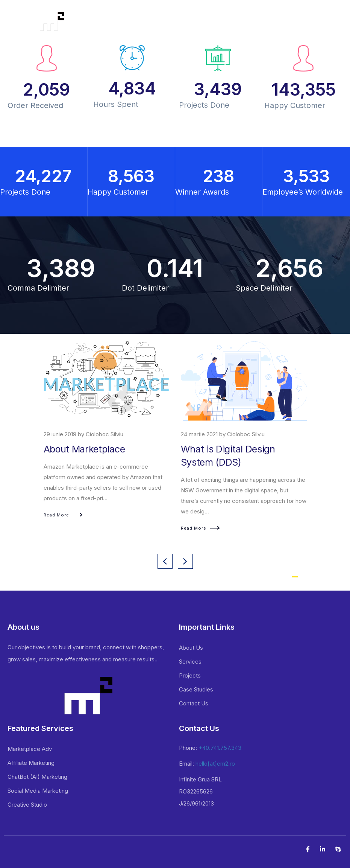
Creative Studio (27, 805)
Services (190, 662)
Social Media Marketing (38, 791)
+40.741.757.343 (220, 748)
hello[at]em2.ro (215, 764)
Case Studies (196, 689)
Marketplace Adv (30, 749)
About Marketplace (222, 449)
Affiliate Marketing (31, 763)
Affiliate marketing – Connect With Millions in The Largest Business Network (106, 462)
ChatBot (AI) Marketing (37, 777)
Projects (190, 675)
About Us (191, 648)
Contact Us (194, 703)
